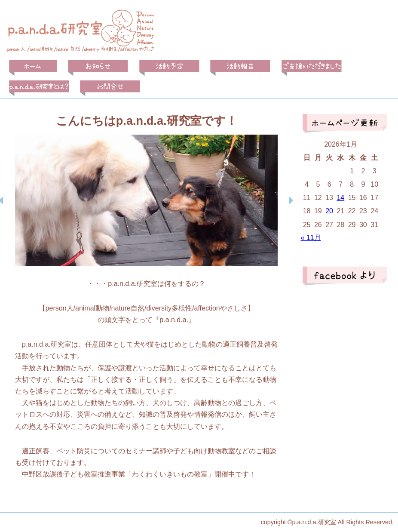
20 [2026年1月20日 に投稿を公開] (329, 211)
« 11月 (311, 238)
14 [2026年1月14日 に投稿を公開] (340, 198)
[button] (291, 200)
